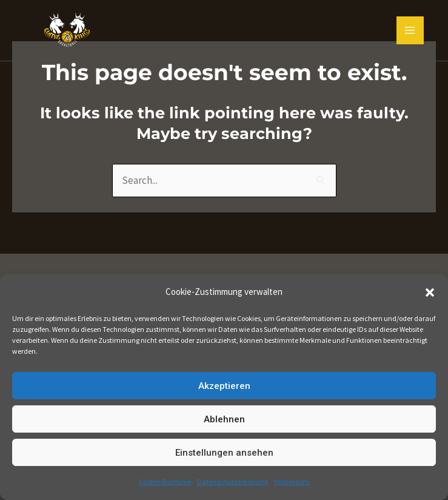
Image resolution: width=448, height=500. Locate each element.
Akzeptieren (224, 386)
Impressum (292, 481)
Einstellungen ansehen (224, 453)
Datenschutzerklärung (232, 481)
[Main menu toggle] (410, 30)
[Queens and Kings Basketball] (67, 30)
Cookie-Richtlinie (165, 481)
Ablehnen (224, 419)
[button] (430, 292)
